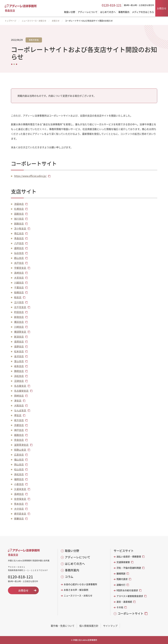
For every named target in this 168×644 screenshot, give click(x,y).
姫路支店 (19, 435)
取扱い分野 (72, 551)
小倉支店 (19, 484)
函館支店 (19, 214)
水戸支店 (19, 263)
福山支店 (19, 459)
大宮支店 (19, 278)
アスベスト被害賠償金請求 (130, 596)
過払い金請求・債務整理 (129, 557)
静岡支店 (19, 371)
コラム (69, 577)
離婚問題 (121, 574)
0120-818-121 (112, 5)
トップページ (10, 21)
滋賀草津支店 (22, 445)
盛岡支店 (19, 248)
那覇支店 (19, 518)
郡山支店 (19, 258)
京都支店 (19, 425)
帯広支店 (19, 233)
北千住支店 (20, 307)
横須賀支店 (20, 332)
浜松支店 (19, 376)
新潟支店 (19, 337)
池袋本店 (19, 204)
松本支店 (19, 351)
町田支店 (19, 312)
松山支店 (19, 469)
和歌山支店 (20, 450)
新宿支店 (19, 317)
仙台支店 (19, 253)
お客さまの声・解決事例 (76, 590)
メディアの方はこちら (143, 12)
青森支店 (19, 238)
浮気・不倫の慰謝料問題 (129, 568)
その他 (120, 607)
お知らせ (56, 21)
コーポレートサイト (130, 613)
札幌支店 (19, 209)
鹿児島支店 (20, 514)
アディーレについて (78, 557)
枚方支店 (19, 420)
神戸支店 (19, 430)
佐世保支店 (20, 499)
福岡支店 (19, 479)
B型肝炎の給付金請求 (127, 590)
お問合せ (162, 8)
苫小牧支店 (20, 228)
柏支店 (18, 297)
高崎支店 (19, 273)
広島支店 (19, 455)
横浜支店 (19, 322)
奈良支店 (19, 440)
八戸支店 (19, 243)
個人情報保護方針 (89, 626)
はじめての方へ (75, 564)
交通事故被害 (123, 562)
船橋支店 (19, 292)
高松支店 (19, 474)
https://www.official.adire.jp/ (31, 176)
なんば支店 (20, 410)
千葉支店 (19, 287)
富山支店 (19, 361)
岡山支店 (19, 464)
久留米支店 (20, 489)
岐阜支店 (19, 366)
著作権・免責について (63, 626)
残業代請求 (122, 579)
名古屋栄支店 (22, 391)
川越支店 (19, 283)
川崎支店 (19, 327)
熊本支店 (19, 504)
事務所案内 (72, 570)
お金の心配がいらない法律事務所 (80, 584)
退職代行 (121, 585)
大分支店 (19, 509)
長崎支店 (19, 494)
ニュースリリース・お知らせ (34, 21)
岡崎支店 (19, 396)
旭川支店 (19, 219)
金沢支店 (19, 356)
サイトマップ (110, 626)
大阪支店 (19, 405)
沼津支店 (19, 381)
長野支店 (19, 346)
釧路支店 (19, 224)
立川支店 (19, 302)
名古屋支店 (20, 386)
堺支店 (18, 415)
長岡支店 (19, 342)
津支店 (18, 400)
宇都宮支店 (20, 268)
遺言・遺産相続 (124, 602)
